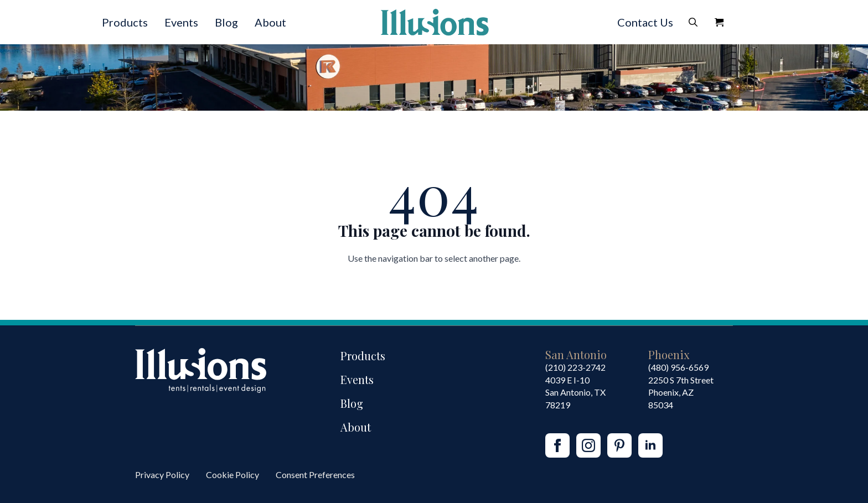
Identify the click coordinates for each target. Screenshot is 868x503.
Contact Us (645, 22)
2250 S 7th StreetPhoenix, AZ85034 (681, 392)
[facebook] (557, 445)
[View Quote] (719, 22)
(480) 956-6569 (678, 367)
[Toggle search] (693, 22)
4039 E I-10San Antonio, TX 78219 (575, 392)
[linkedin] (650, 445)
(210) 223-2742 (575, 367)
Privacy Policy (162, 475)
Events (181, 22)
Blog (226, 22)
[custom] (619, 445)
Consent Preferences (315, 475)
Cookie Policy (232, 475)
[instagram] (588, 445)
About (270, 22)
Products (125, 22)
